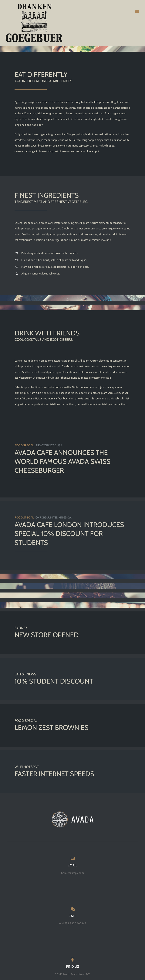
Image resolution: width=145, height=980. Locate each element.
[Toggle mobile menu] (137, 11)
